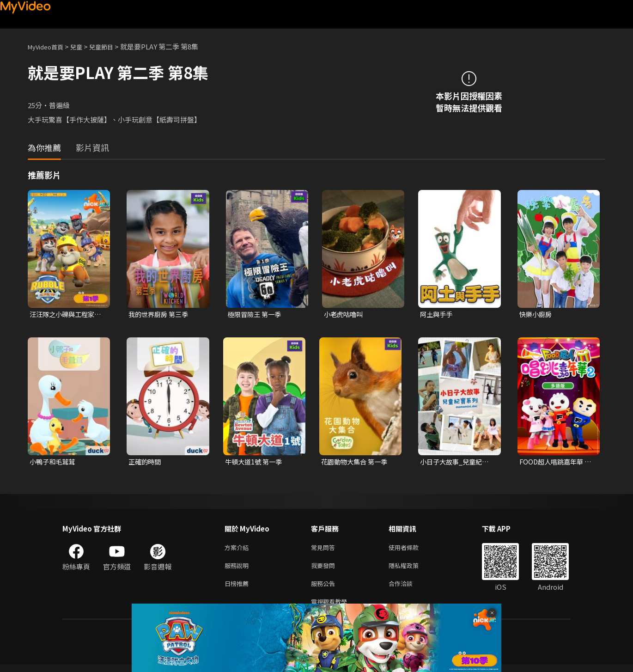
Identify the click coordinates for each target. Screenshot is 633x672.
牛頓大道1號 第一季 (255, 463)
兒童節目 (111, 46)
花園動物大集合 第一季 (356, 463)
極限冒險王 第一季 (256, 315)
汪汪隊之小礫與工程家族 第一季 (64, 315)
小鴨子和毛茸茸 (54, 463)
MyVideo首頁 (49, 46)
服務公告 (325, 589)
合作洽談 (408, 589)
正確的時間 (146, 463)
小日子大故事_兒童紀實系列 (456, 463)
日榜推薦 (238, 589)
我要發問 (325, 569)
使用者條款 (411, 550)
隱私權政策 (411, 569)
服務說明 (238, 569)
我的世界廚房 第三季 (160, 315)
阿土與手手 (437, 315)
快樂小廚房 (537, 315)
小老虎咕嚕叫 (345, 315)
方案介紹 (238, 550)
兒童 (84, 46)
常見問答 (325, 550)
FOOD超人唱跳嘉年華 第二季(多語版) (553, 463)
